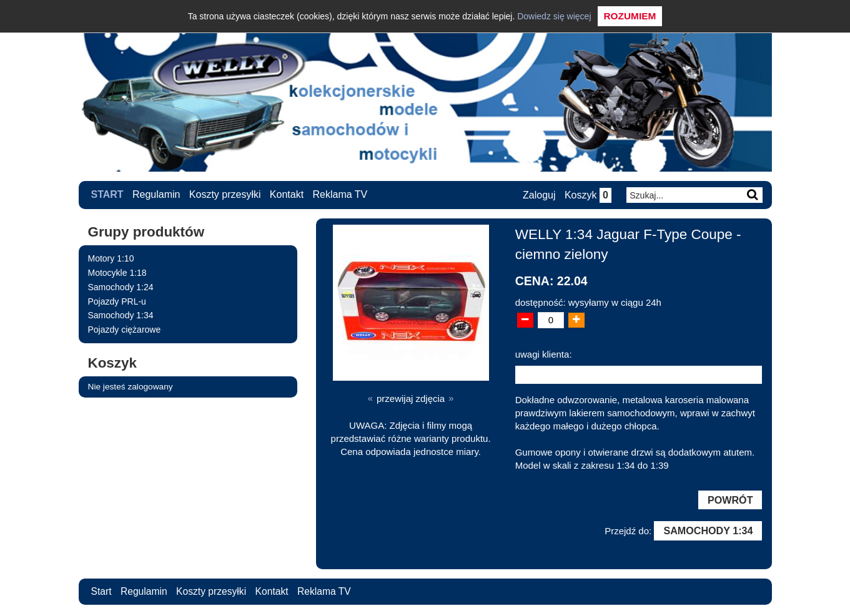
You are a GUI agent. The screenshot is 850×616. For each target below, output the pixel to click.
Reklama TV (340, 194)
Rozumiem (630, 16)
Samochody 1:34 (121, 315)
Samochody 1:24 (121, 286)
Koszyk (587, 195)
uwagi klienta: (544, 354)
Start (107, 194)
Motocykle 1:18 (117, 272)
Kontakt (287, 194)
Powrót (729, 500)
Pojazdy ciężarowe (125, 330)
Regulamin (156, 194)
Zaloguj (538, 195)
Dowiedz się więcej (554, 16)
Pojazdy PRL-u (117, 301)
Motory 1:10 (111, 258)
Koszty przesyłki (225, 194)
